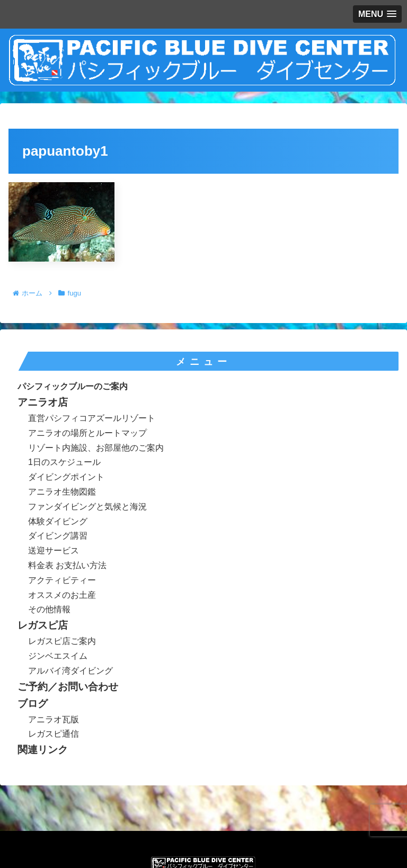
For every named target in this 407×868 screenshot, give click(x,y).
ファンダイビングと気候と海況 (87, 507)
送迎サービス (54, 551)
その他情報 (49, 609)
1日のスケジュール (64, 462)
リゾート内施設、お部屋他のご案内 (96, 448)
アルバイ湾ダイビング (70, 671)
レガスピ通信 (54, 734)
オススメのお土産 (62, 595)
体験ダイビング (58, 521)
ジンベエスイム (58, 656)
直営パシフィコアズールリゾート (92, 418)
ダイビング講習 (58, 536)
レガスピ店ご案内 (62, 641)
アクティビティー (62, 580)
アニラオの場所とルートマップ (87, 433)
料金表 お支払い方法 (67, 565)
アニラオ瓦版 (54, 719)
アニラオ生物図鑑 (62, 492)
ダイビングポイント (66, 477)
